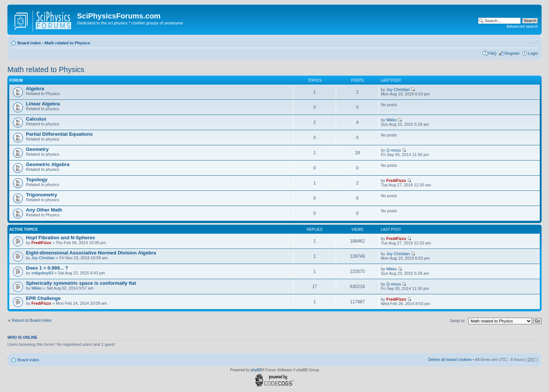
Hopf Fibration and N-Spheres (61, 238)
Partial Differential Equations (59, 134)
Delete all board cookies (450, 359)
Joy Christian (398, 89)
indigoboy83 (42, 273)
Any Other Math (44, 210)
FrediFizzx (396, 180)
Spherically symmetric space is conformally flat (81, 283)
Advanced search (522, 26)
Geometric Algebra (48, 164)
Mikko (391, 120)
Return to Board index (32, 320)
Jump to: (458, 321)
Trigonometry (41, 195)
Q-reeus (394, 150)
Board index (29, 43)
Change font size (533, 41)
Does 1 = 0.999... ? (47, 268)
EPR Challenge (43, 298)
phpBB (256, 370)
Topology (37, 180)
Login (533, 53)
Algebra (35, 89)
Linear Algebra (43, 104)
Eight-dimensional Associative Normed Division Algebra (91, 253)
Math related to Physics (67, 43)
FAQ (492, 53)
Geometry (37, 149)
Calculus (36, 119)
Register (512, 53)
